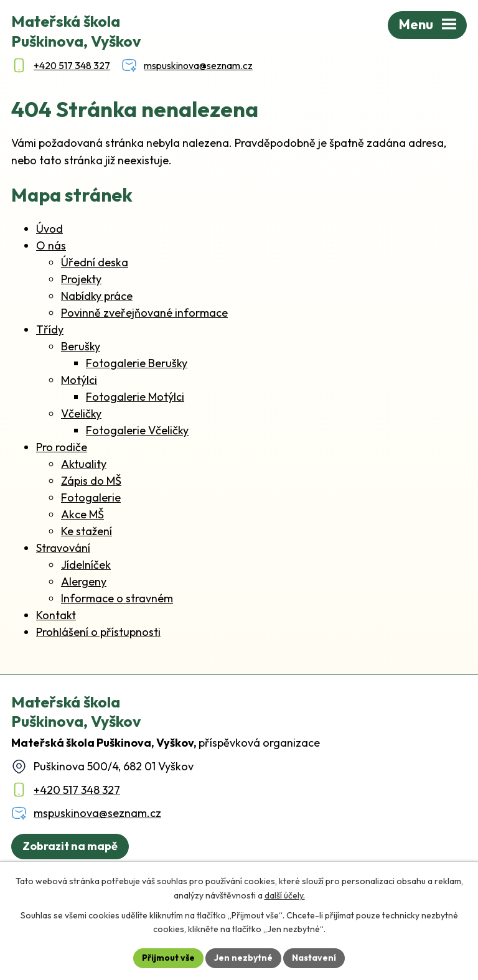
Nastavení (314, 958)
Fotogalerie (91, 497)
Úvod (49, 229)
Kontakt (56, 615)
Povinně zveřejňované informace (144, 313)
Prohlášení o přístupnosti (98, 632)
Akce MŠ (82, 514)
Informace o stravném (117, 598)
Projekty (81, 279)
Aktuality (84, 464)
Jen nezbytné (243, 958)
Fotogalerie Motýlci (135, 397)
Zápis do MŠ (91, 481)
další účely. (285, 895)
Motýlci (79, 380)
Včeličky (81, 413)
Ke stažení (87, 531)
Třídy (50, 329)
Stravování (63, 548)
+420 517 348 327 (77, 790)
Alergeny (84, 581)
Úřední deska (95, 262)
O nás (51, 245)
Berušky (81, 346)
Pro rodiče (62, 447)
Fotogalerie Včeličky (137, 430)
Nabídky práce (97, 296)
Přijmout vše (168, 958)
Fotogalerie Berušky (137, 363)
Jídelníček (86, 565)
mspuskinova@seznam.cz (97, 813)
